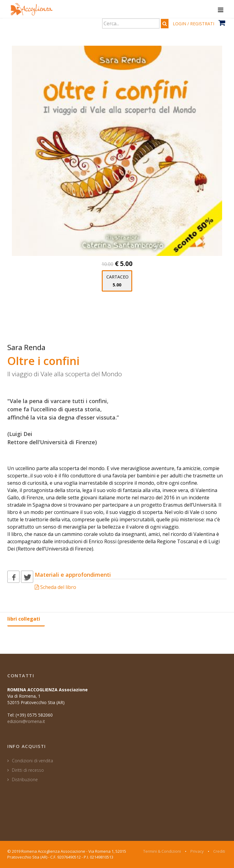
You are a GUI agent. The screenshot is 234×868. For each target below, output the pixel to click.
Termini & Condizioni (162, 851)
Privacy (197, 851)
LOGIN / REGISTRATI (193, 24)
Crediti (219, 851)
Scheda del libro (55, 587)
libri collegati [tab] (24, 619)
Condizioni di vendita (32, 761)
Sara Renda (26, 347)
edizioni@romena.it (26, 721)
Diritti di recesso (28, 770)
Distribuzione (25, 779)
